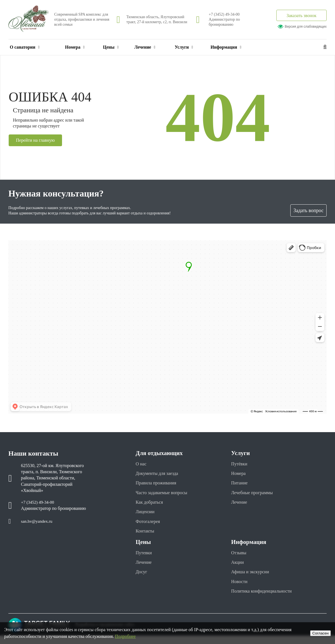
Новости (240, 589)
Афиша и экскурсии (252, 579)
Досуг (142, 579)
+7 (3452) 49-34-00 (224, 14)
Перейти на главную (38, 140)
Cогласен (320, 633)
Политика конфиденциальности (265, 599)
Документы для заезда (160, 474)
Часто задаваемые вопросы (165, 495)
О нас (142, 464)
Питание (240, 484)
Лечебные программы (254, 495)
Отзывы (240, 558)
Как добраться (151, 505)
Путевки (145, 558)
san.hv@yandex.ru (38, 522)
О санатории (25, 47)
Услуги (184, 47)
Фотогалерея (149, 525)
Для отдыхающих (162, 453)
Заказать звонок (301, 16)
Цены (111, 47)
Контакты (146, 536)
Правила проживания (159, 484)
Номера (75, 47)
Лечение (145, 47)
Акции (238, 568)
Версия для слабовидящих (302, 27)
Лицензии (146, 515)
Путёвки (240, 464)
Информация (226, 47)
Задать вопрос (308, 210)
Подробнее (125, 636)
